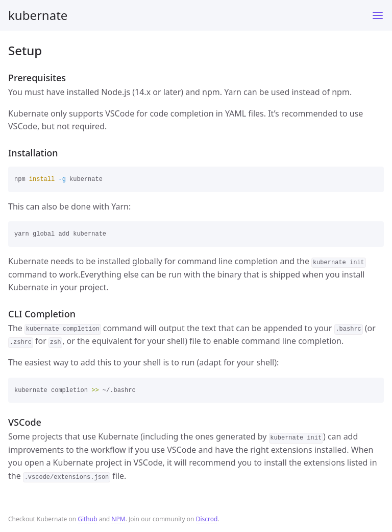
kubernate (38, 15)
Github (87, 519)
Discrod (207, 519)
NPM (118, 519)
